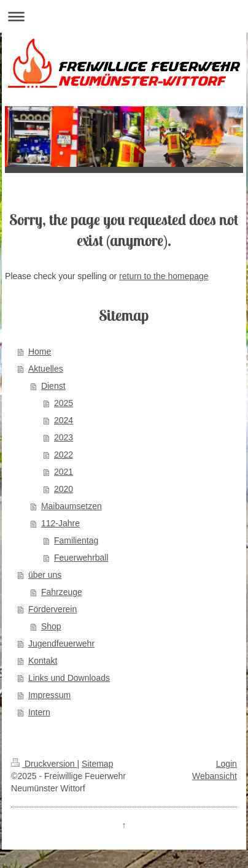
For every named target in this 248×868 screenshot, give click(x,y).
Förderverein (52, 609)
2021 (64, 472)
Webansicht (215, 776)
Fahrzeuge (62, 592)
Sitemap (97, 764)
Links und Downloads (69, 678)
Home (40, 351)
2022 (64, 455)
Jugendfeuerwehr (61, 643)
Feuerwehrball (81, 558)
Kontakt (43, 661)
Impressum (49, 695)
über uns (45, 575)
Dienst (53, 386)
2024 (64, 420)
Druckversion (44, 764)
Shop (51, 626)
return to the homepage (164, 276)
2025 (64, 403)
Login (227, 764)
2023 (64, 437)
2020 (64, 489)
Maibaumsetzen (72, 506)
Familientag (76, 540)
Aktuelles (46, 369)
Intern (39, 712)
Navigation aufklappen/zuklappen (124, 16)
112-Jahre (60, 523)
